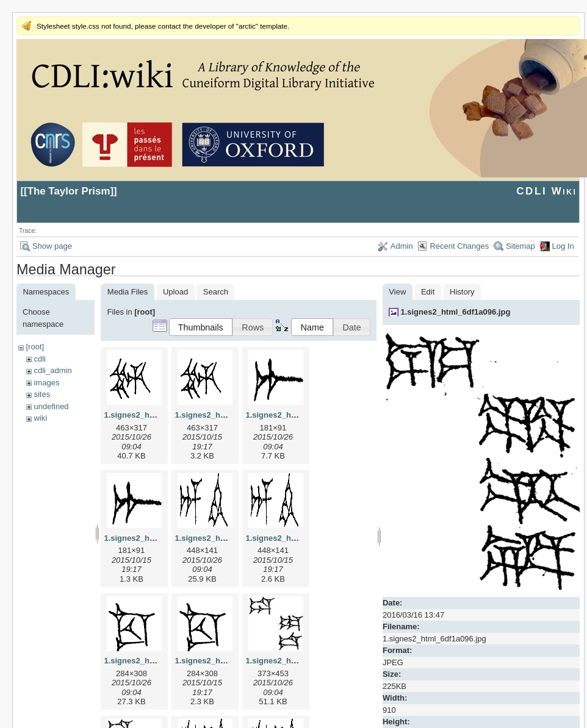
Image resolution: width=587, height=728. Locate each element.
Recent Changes (459, 246)
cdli (40, 359)
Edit (428, 292)
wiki (40, 418)
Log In (563, 246)
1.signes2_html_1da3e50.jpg (299, 661)
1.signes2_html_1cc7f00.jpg (156, 661)
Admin (402, 246)
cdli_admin (52, 370)
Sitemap (520, 246)
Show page (52, 246)
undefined (51, 406)
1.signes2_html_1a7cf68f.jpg (299, 415)
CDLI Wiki (546, 191)
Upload (175, 292)
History (462, 292)
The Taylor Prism (69, 191)
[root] (35, 347)
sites (42, 394)
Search (216, 292)
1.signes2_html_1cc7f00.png (228, 661)
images (46, 383)
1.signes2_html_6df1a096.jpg (455, 312)
